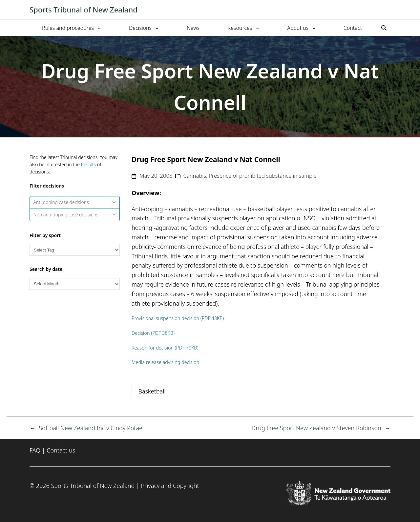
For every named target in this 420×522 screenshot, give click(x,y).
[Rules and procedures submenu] (99, 28)
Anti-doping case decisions (75, 202)
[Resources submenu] (258, 28)
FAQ (35, 450)
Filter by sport (45, 235)
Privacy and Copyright (170, 486)
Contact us (61, 450)
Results (89, 164)
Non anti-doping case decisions (75, 215)
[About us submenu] (314, 28)
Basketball (152, 391)
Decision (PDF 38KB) (153, 333)
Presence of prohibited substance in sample (263, 176)
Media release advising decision (165, 362)
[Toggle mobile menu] (387, 10)
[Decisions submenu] (157, 28)
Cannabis (195, 176)
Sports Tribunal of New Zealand (84, 10)
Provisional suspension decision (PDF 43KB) (178, 318)
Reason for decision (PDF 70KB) (165, 348)
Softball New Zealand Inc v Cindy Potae (91, 428)
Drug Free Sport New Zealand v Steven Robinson (316, 428)
